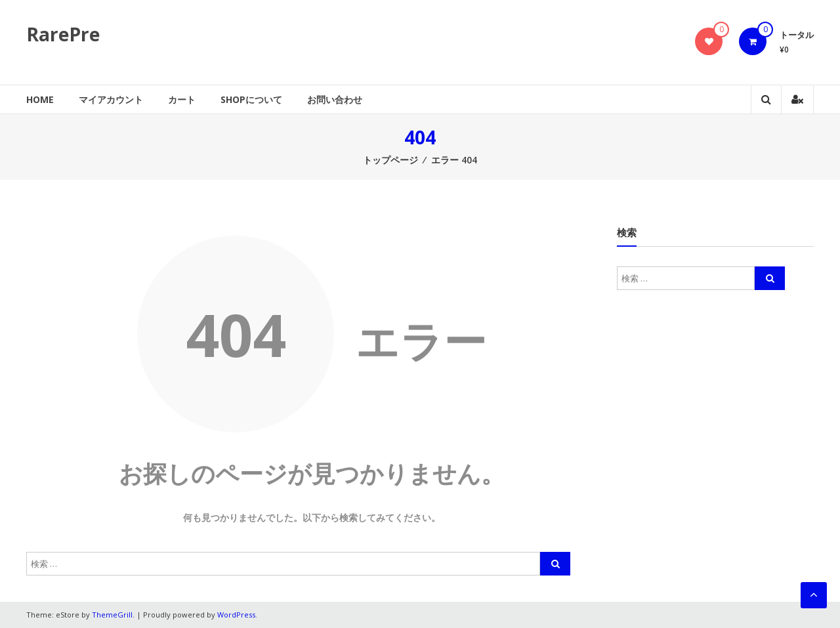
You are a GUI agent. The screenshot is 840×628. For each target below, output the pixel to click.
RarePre (63, 34)
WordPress (236, 615)
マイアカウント (111, 99)
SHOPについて (251, 99)
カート (182, 99)
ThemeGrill (112, 615)
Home (40, 99)
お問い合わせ (335, 99)
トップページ (390, 160)
